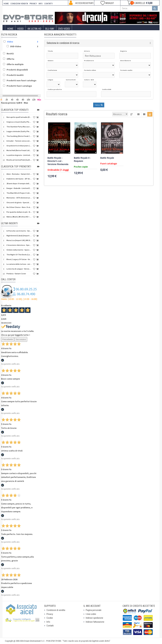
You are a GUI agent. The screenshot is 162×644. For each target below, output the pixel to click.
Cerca (99, 105)
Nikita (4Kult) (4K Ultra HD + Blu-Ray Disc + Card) (19, 217)
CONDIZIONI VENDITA (19, 4)
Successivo (21, 339)
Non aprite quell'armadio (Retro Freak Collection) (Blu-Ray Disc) (19, 117)
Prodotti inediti (15, 75)
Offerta (10, 59)
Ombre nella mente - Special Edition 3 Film (19, 250)
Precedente (8, 339)
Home (10, 29)
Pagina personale (94, 610)
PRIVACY (33, 4)
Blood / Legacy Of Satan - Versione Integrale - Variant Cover (19, 259)
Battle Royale (107, 158)
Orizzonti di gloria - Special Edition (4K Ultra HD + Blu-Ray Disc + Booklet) (19, 202)
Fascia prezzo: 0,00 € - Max (15, 103)
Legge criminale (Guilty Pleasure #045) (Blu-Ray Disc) (19, 131)
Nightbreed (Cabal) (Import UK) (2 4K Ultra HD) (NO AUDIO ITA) (19, 236)
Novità (10, 54)
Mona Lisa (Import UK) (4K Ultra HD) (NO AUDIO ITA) (19, 240)
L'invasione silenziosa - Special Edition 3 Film (19, 245)
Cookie (50, 618)
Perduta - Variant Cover (16, 274)
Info (48, 622)
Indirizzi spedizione (94, 618)
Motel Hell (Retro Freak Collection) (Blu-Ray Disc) (19, 150)
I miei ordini (91, 614)
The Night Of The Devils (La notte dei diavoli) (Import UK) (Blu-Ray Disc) (19, 255)
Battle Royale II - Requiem (82, 160)
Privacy (50, 614)
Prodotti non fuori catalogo (22, 80)
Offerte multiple (15, 64)
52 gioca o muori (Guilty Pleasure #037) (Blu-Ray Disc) (19, 122)
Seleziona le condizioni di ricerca (63, 43)
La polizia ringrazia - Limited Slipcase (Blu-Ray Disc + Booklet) (19, 155)
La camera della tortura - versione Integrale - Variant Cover (19, 264)
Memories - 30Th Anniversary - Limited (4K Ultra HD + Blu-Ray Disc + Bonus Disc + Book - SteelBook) (19, 198)
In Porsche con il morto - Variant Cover (19, 231)
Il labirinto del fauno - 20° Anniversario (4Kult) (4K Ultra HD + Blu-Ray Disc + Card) (19, 179)
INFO (41, 4)
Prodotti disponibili (17, 70)
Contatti (50, 626)
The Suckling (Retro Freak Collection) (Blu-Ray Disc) (19, 136)
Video (20, 29)
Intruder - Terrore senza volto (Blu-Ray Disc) (19, 141)
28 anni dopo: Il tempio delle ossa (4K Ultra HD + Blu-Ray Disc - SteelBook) (19, 183)
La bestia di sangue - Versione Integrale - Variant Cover (19, 269)
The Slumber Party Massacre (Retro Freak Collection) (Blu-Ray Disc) (19, 127)
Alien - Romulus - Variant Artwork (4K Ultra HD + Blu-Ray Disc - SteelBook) (19, 174)
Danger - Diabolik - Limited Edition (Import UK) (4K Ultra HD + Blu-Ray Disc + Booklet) (19, 188)
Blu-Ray (50, 29)
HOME (6, 4)
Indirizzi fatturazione (95, 622)
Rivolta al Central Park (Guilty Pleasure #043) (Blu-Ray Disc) (19, 160)
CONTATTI (48, 4)
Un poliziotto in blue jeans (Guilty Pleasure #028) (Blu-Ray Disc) (19, 146)
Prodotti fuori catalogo (19, 86)
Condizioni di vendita (56, 610)
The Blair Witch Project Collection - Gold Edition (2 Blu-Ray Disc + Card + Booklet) (19, 193)
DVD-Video (64, 29)
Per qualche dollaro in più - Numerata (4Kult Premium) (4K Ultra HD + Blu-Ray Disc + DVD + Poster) (19, 212)
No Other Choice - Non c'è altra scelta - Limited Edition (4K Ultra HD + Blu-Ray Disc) (19, 207)
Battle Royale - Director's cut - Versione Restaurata (58, 161)
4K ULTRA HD (34, 29)
